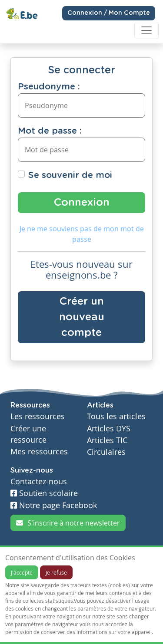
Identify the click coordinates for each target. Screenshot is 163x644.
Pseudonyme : (49, 87)
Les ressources (38, 416)
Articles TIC (107, 440)
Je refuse (56, 572)
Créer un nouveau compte (82, 317)
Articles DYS (109, 429)
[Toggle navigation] (146, 30)
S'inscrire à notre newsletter (68, 523)
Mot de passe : (50, 131)
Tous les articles (116, 416)
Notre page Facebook (54, 505)
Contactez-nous (39, 481)
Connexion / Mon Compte (109, 13)
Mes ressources (39, 452)
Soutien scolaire (44, 493)
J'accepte (22, 572)
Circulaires (106, 452)
